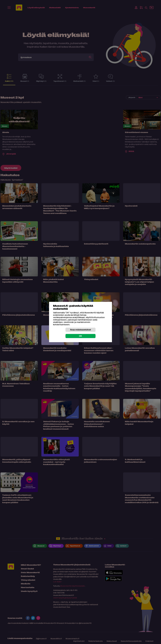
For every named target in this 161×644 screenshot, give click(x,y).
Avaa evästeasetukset (80, 330)
